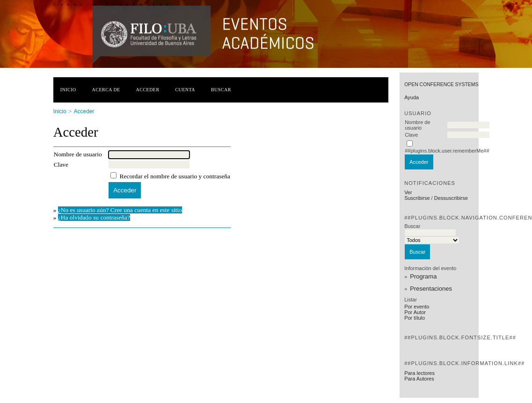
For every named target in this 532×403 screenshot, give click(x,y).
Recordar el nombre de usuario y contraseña (175, 176)
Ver (408, 192)
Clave (411, 135)
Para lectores (419, 373)
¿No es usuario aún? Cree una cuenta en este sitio (120, 210)
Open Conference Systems (441, 84)
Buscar (221, 90)
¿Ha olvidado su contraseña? (94, 217)
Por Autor (415, 312)
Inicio (68, 90)
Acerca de (106, 90)
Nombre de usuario (417, 125)
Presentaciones (431, 289)
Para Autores (419, 379)
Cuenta (185, 90)
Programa (423, 276)
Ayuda (412, 97)
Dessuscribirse (451, 198)
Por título (415, 318)
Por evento (417, 307)
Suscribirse (417, 198)
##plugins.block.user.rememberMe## (447, 151)
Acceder (148, 90)
